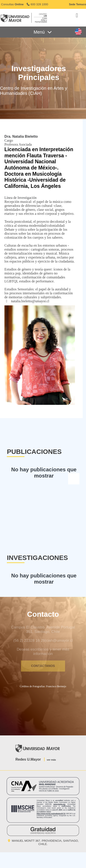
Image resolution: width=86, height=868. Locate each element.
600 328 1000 (37, 4)
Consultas (12, 4)
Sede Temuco (78, 4)
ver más (51, 760)
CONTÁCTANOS (43, 666)
